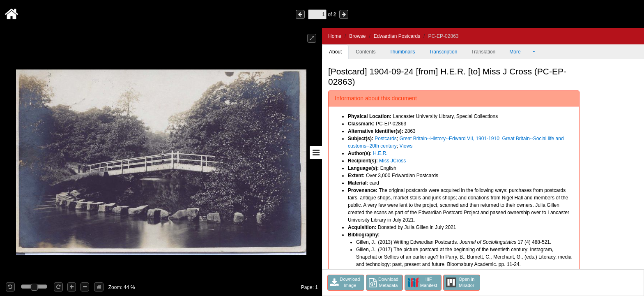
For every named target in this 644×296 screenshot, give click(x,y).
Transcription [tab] (443, 52)
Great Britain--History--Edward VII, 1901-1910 (449, 139)
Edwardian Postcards (397, 36)
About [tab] (335, 52)
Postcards (385, 139)
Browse (357, 36)
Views (406, 146)
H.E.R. (380, 153)
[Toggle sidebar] (316, 153)
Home (335, 36)
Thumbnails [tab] (402, 52)
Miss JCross (392, 161)
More (520, 52)
